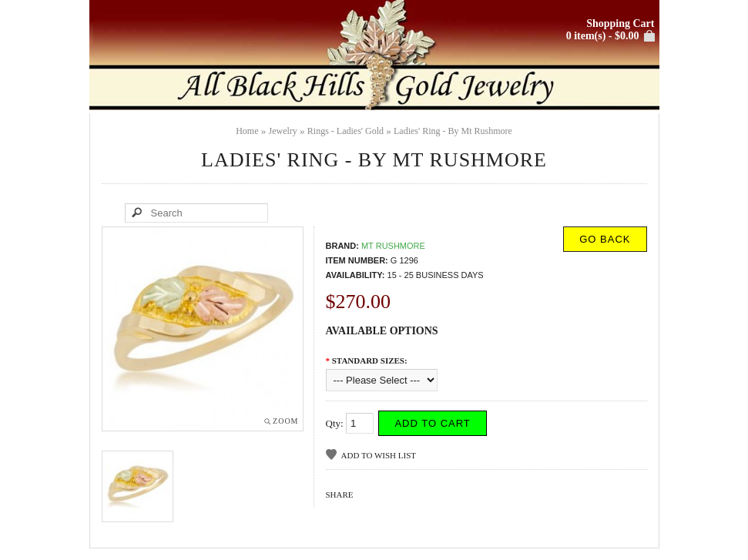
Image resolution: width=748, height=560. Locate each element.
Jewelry (283, 131)
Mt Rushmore (393, 246)
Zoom (285, 421)
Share (340, 495)
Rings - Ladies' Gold (345, 131)
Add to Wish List (379, 455)
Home (247, 131)
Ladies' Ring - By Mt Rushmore (453, 131)
